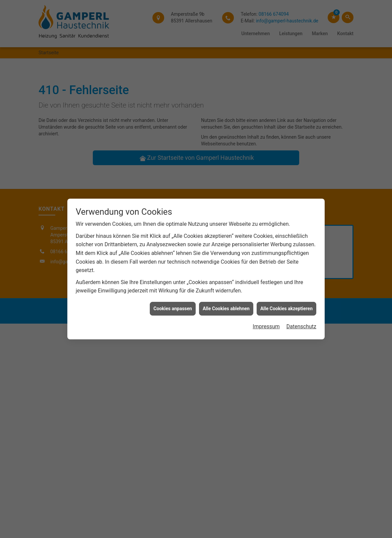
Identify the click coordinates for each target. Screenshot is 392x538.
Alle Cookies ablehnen (226, 140)
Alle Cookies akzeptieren (286, 140)
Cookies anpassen (173, 140)
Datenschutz (301, 158)
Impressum (266, 158)
